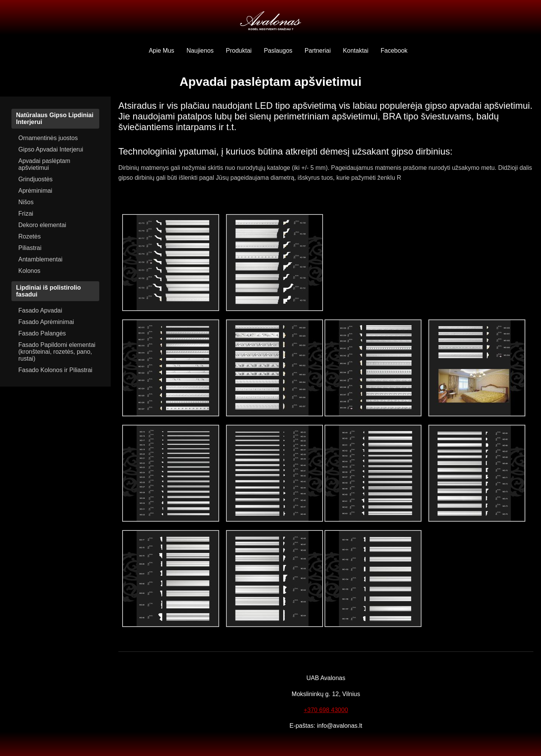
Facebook (394, 51)
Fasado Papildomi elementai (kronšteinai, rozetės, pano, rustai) (57, 352)
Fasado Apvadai (40, 310)
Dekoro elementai (42, 225)
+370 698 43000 (326, 710)
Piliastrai (30, 248)
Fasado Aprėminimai (46, 322)
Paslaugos (278, 51)
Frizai (26, 214)
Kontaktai (356, 51)
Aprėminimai (35, 191)
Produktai (239, 51)
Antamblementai (40, 259)
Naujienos (200, 51)
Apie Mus (162, 51)
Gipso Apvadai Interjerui (51, 149)
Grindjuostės (36, 179)
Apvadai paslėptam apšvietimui (44, 164)
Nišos (26, 202)
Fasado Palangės (42, 333)
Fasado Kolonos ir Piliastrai (55, 370)
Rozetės (30, 236)
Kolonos (29, 271)
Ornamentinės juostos (48, 138)
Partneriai (318, 51)
